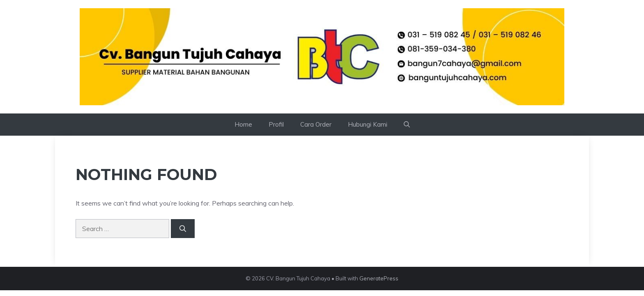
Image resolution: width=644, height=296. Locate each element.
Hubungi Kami (368, 124)
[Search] (183, 229)
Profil (276, 124)
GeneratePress (379, 278)
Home (243, 124)
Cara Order (316, 124)
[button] (407, 125)
